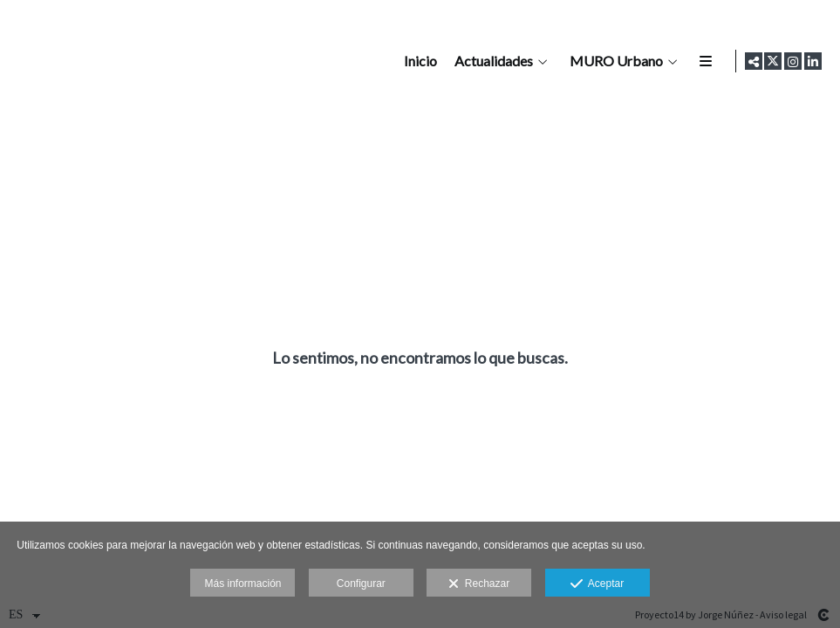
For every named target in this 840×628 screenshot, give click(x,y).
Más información (242, 584)
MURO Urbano (614, 61)
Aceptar (597, 584)
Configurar (361, 584)
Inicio (418, 61)
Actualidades (491, 61)
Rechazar (479, 584)
